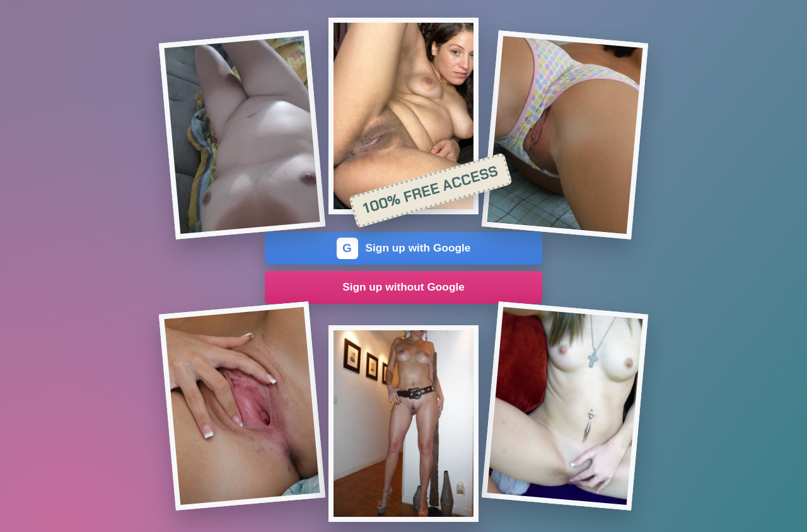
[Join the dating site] (242, 135)
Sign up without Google (403, 287)
